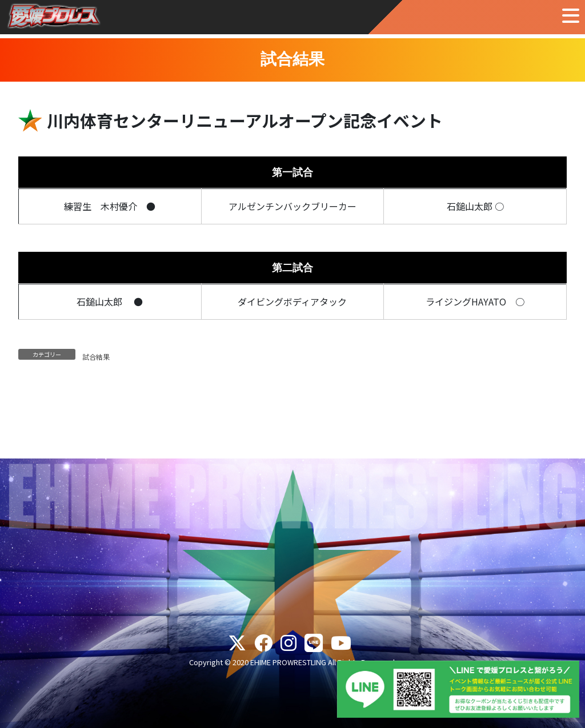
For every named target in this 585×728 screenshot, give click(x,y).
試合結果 (96, 357)
